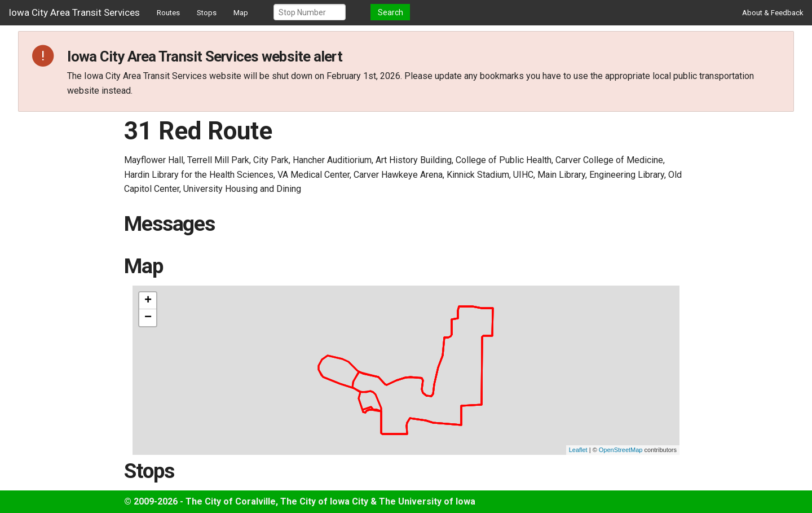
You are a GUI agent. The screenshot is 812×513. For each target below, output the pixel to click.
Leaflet (578, 450)
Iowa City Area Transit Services (74, 12)
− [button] (148, 318)
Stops (207, 13)
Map (241, 13)
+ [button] (148, 301)
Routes (168, 13)
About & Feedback (773, 13)
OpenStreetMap (621, 450)
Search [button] (390, 12)
